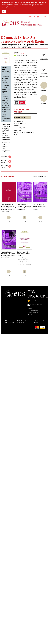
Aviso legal (6, 322)
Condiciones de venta (13, 322)
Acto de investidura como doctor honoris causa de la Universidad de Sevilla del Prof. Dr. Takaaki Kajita (9, 208)
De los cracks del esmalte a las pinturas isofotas (24, 254)
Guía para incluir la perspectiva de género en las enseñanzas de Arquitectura (8, 255)
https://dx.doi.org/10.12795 (37, 301)
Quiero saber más (19, 7)
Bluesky (38, 17)
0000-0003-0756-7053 (21, 56)
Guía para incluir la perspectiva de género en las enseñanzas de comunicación (24, 207)
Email (45, 17)
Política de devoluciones (21, 322)
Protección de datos (36, 322)
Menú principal (3, 29)
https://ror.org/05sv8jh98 (36, 305)
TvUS (41, 17)
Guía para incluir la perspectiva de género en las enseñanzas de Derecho (40, 207)
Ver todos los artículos (40, 176)
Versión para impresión (5, 166)
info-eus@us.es (31, 315)
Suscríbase (43, 321)
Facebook (34, 17)
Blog (30, 17)
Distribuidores (29, 321)
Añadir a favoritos (4, 161)
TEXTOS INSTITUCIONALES (27, 133)
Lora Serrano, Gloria (19, 54)
